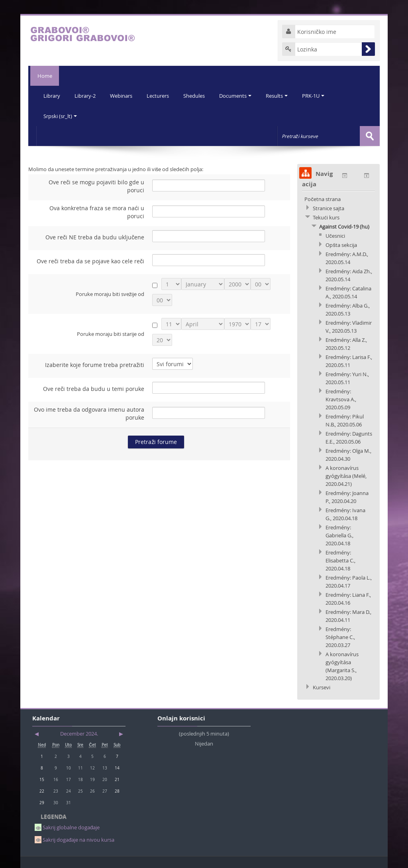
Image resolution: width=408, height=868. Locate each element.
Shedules (198, 96)
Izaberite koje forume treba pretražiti (95, 364)
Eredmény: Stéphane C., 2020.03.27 (340, 637)
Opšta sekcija (341, 245)
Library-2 (86, 96)
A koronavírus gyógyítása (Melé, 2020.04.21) (346, 475)
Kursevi (322, 687)
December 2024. (79, 733)
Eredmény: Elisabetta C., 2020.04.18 (340, 560)
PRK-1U (319, 96)
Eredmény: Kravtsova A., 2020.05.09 (341, 399)
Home (44, 76)
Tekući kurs (326, 217)
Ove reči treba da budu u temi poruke (94, 388)
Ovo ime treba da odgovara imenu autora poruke (89, 413)
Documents (240, 96)
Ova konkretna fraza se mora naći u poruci (97, 212)
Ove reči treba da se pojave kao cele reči (90, 261)
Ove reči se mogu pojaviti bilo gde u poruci (96, 186)
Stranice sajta (329, 208)
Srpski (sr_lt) (61, 116)
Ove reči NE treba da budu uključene (95, 237)
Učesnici (335, 235)
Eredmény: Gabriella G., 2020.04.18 (339, 535)
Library (52, 96)
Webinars (123, 96)
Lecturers (161, 96)
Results (282, 96)
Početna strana (323, 199)
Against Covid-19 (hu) (344, 226)
